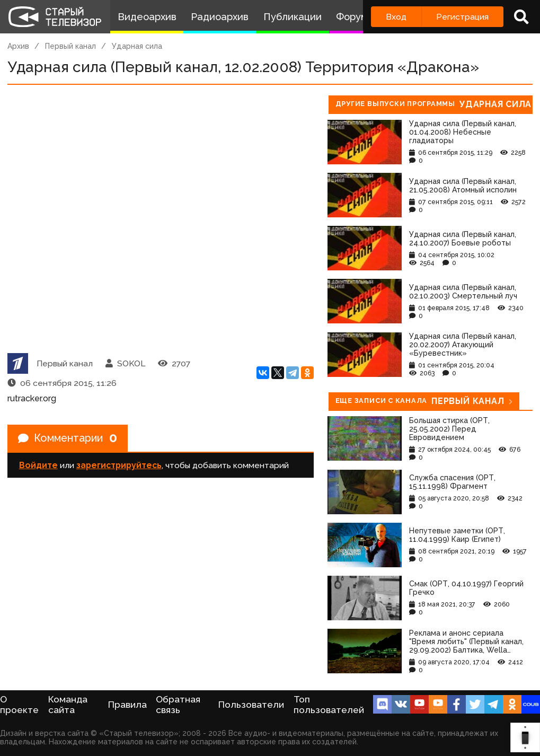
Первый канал (70, 46)
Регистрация (462, 17)
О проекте (19, 705)
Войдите (38, 466)
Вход (396, 17)
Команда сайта (68, 705)
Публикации (293, 17)
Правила (127, 705)
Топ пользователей (329, 705)
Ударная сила (137, 46)
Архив (18, 46)
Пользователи (251, 705)
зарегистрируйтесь (119, 466)
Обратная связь (178, 705)
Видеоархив (147, 17)
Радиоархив (220, 17)
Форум (352, 17)
